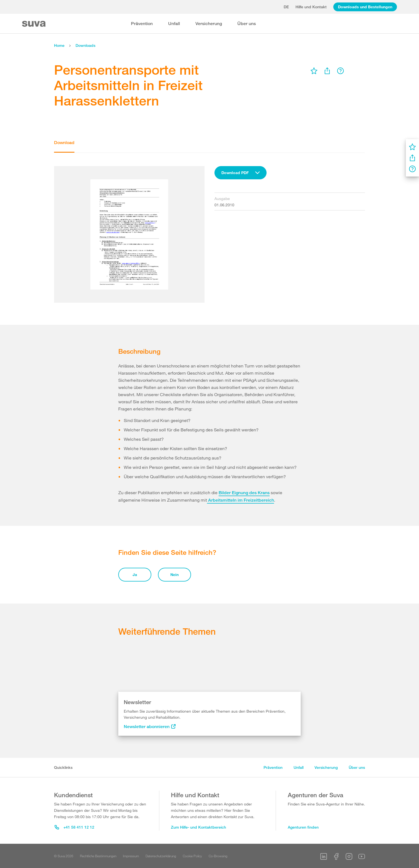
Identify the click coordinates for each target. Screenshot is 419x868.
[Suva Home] (34, 24)
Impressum (131, 856)
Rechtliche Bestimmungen (98, 856)
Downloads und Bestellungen (365, 7)
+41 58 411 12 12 (74, 827)
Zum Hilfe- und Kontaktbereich (198, 827)
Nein (174, 574)
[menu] (314, 71)
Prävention (142, 24)
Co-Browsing (218, 856)
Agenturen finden (303, 827)
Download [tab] (64, 143)
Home (59, 45)
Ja (135, 574)
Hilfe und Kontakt (311, 7)
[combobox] (241, 173)
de (286, 7)
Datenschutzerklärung (161, 856)
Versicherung (209, 24)
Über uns (247, 24)
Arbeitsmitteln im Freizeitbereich (241, 500)
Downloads (85, 45)
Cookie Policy (192, 856)
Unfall (174, 24)
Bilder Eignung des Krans (244, 493)
